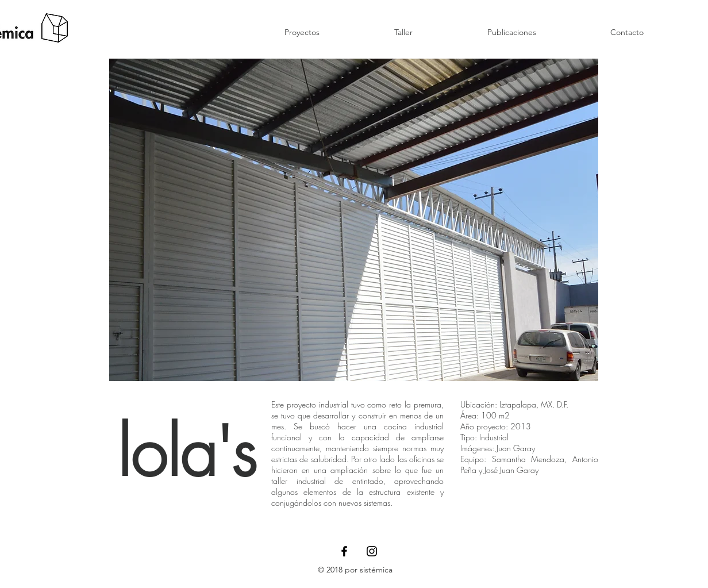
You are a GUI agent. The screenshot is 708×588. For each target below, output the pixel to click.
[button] (354, 220)
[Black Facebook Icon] (344, 551)
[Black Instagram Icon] (372, 551)
